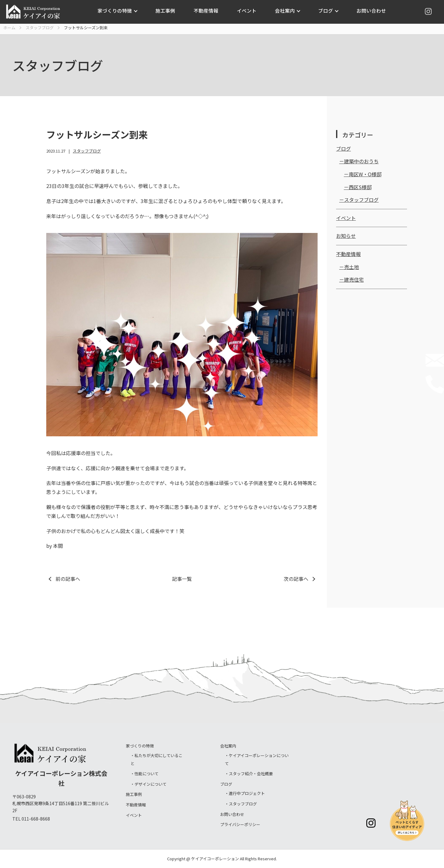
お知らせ (346, 236)
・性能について (144, 774)
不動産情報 (207, 10)
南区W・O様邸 (365, 174)
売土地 (351, 267)
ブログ (323, 10)
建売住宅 (354, 279)
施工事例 (168, 10)
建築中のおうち (361, 161)
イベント (246, 10)
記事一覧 (182, 579)
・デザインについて (148, 784)
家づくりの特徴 (119, 10)
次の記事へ (296, 579)
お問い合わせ (367, 10)
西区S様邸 (360, 187)
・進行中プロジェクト (245, 793)
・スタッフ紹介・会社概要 (249, 774)
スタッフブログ (87, 151)
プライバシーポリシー (240, 824)
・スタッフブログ (241, 804)
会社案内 (283, 10)
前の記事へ (68, 579)
